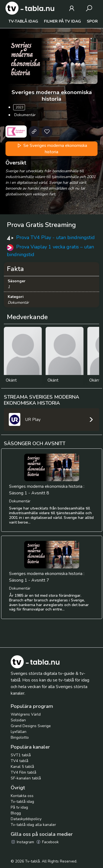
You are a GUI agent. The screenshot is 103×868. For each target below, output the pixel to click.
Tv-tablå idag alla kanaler (33, 825)
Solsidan (18, 720)
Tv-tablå (32, 861)
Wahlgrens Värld (26, 714)
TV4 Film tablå (23, 772)
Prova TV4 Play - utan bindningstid (55, 237)
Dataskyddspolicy (26, 819)
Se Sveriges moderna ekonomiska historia (52, 149)
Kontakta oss (22, 796)
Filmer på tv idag (62, 21)
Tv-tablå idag (23, 21)
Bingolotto (20, 737)
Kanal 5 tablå (22, 767)
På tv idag (19, 807)
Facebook (47, 842)
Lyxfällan (19, 732)
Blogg (16, 813)
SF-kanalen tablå (26, 778)
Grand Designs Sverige (31, 726)
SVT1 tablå (21, 755)
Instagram (22, 842)
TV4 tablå (20, 761)
